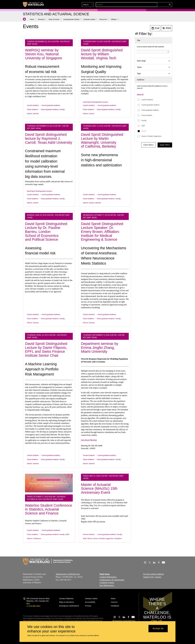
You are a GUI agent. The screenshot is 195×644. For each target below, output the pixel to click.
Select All (140, 94)
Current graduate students (150, 105)
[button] (152, 5)
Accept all (158, 629)
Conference (37, 539)
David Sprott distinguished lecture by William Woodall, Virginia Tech (102, 54)
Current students (147, 100)
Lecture (92, 114)
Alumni (144, 131)
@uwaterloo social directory (124, 621)
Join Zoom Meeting (89, 440)
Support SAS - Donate (152, 577)
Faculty (144, 121)
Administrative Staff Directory (68, 574)
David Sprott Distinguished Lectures (95, 102)
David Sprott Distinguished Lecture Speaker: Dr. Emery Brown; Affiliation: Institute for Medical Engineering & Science (102, 232)
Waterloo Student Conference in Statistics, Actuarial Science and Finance (49, 509)
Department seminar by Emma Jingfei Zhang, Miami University (100, 348)
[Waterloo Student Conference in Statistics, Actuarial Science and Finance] (49, 483)
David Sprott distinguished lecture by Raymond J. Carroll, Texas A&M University (49, 138)
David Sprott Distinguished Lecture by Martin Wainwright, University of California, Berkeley (102, 140)
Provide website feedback (153, 574)
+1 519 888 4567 (33, 606)
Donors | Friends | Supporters (151, 136)
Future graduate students (150, 110)
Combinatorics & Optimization (112, 580)
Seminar (36, 114)
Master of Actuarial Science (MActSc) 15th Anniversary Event (99, 489)
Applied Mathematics (108, 577)
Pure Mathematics (107, 585)
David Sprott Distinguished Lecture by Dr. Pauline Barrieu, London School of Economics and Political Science (46, 232)
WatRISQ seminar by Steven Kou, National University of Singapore (44, 54)
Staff (143, 126)
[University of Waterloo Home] (33, 4)
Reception (118, 539)
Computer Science (107, 583)
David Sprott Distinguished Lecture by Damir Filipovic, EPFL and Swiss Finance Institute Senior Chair (46, 350)
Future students (147, 115)
